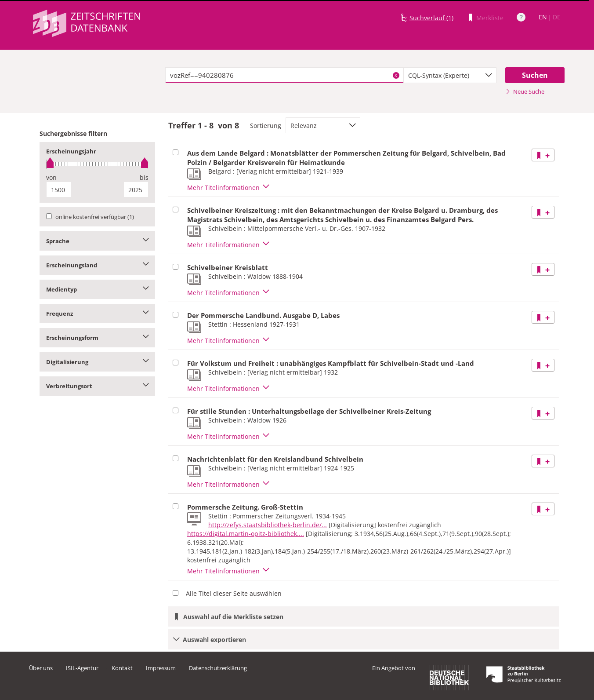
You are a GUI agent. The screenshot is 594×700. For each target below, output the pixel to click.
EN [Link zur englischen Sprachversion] (543, 17)
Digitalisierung (97, 362)
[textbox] (284, 75)
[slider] (97, 164)
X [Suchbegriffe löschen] (396, 75)
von (51, 177)
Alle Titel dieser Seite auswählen (234, 593)
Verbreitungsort (97, 386)
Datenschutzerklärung (218, 668)
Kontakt (122, 668)
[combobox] (450, 75)
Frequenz (97, 314)
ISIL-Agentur (82, 668)
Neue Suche (525, 91)
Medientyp (97, 289)
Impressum (161, 668)
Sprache (97, 241)
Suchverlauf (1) (431, 18)
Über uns (41, 668)
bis (144, 177)
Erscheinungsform (97, 338)
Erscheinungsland (97, 265)
